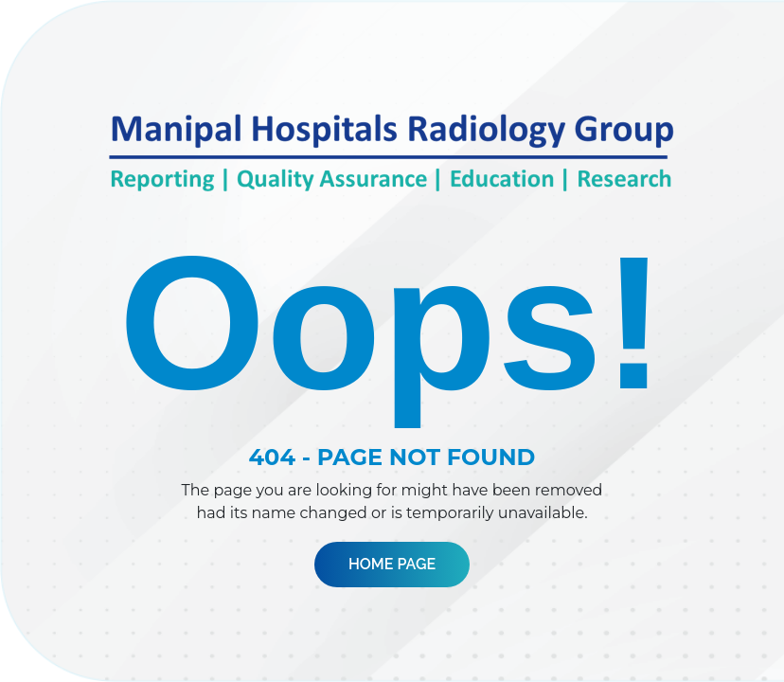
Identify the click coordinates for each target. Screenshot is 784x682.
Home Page (392, 564)
